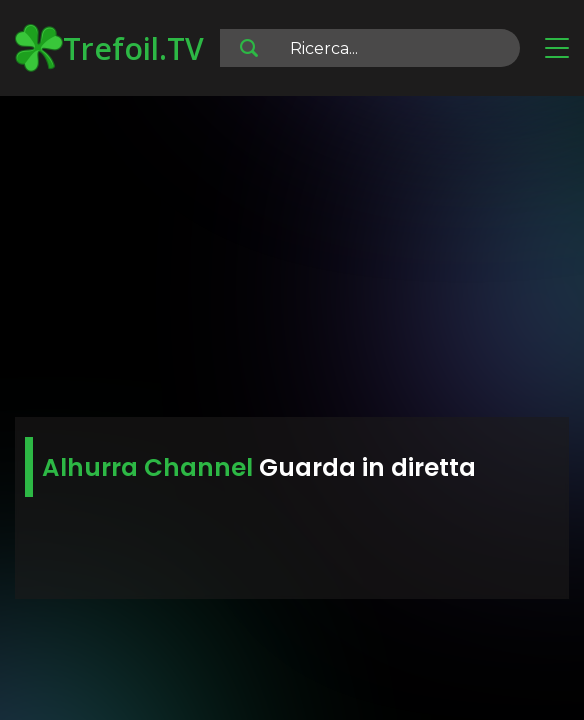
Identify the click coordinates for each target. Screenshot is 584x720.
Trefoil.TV (109, 48)
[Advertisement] (292, 260)
